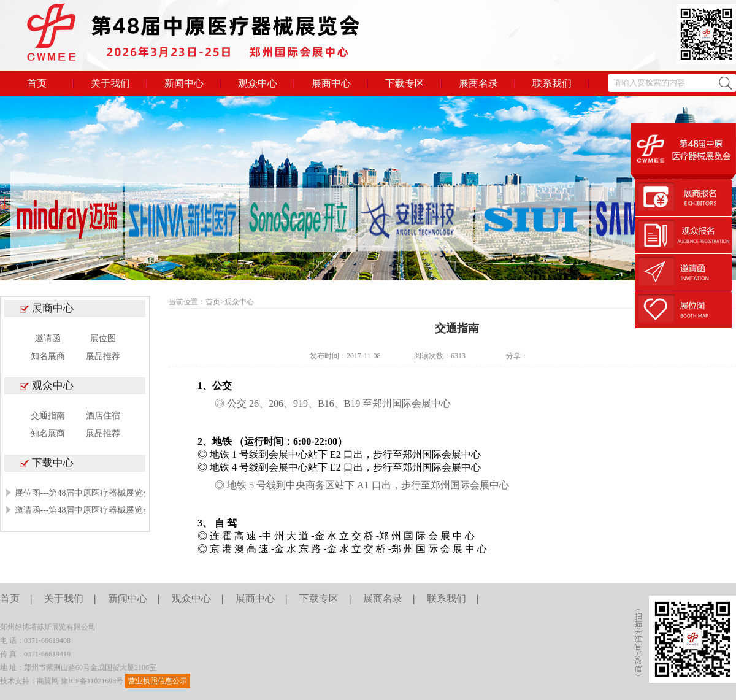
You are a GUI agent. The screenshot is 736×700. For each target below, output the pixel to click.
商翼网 (48, 681)
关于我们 (110, 83)
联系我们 (552, 83)
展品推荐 (103, 356)
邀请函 (48, 338)
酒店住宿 (103, 416)
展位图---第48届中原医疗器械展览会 (83, 493)
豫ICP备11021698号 (92, 681)
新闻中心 (184, 83)
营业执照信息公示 (158, 681)
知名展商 (48, 356)
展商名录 (478, 83)
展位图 (103, 338)
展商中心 (331, 83)
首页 (37, 83)
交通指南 (48, 416)
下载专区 (405, 83)
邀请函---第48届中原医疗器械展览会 (83, 510)
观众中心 (258, 83)
